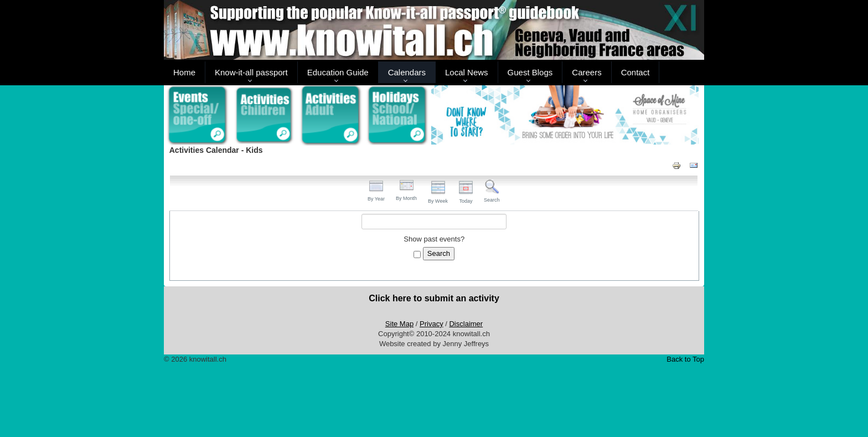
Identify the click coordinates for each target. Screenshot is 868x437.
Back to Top (685, 359)
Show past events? (434, 239)
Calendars (407, 72)
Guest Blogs (530, 72)
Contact (635, 72)
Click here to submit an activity (434, 298)
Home (184, 72)
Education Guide (338, 72)
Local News (467, 72)
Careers (587, 72)
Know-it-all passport (251, 72)
